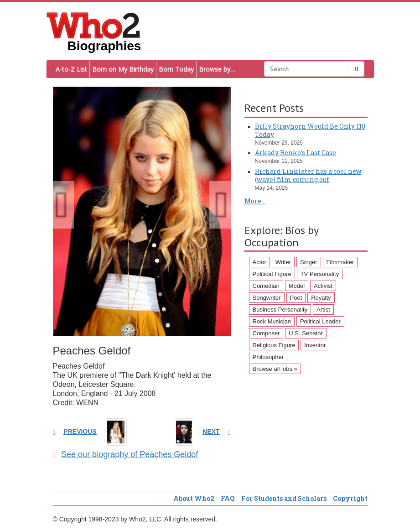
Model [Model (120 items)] (297, 286)
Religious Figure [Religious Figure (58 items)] (274, 345)
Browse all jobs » (275, 369)
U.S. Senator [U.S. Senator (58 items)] (306, 333)
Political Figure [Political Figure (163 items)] (272, 274)
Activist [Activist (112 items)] (323, 286)
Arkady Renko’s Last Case (296, 153)
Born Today (176, 69)
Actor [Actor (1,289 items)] (259, 262)
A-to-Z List (71, 69)
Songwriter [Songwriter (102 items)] (267, 298)
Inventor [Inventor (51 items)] (315, 345)
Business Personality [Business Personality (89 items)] (280, 310)
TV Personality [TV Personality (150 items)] (320, 274)
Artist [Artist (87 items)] (323, 310)
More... (255, 201)
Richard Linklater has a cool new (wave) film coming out (308, 175)
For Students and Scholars (284, 498)
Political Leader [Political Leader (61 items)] (320, 321)
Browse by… (217, 69)
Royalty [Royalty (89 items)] (321, 298)
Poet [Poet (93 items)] (296, 298)
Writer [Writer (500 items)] (283, 262)
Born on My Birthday (123, 69)
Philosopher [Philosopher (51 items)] (268, 357)
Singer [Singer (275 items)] (309, 262)
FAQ (228, 498)
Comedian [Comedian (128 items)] (266, 286)
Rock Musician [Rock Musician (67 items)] (272, 321)
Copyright (350, 498)
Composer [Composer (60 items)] (266, 333)
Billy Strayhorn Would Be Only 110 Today (310, 130)
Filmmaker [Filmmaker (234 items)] (340, 262)
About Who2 (194, 498)
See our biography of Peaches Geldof (126, 454)
